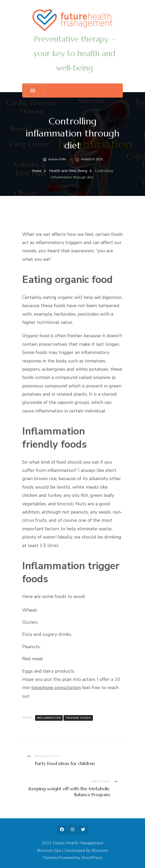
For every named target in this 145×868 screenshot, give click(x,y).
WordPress (92, 858)
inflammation (49, 718)
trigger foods (78, 718)
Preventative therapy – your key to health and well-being (74, 53)
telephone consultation (56, 688)
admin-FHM (57, 159)
